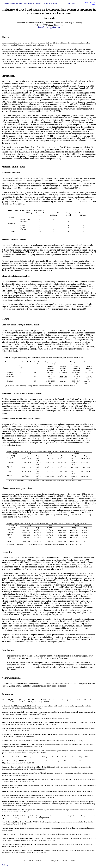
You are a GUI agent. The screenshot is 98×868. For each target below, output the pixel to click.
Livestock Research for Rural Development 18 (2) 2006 (22, 3)
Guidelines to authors (50, 3)
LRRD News (71, 3)
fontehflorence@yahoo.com (49, 27)
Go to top (5, 865)
